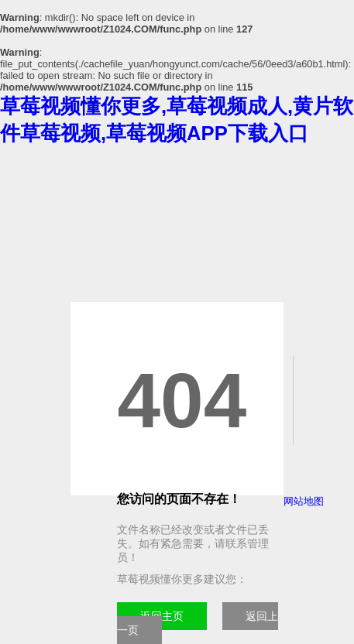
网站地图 (304, 501)
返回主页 (162, 616)
